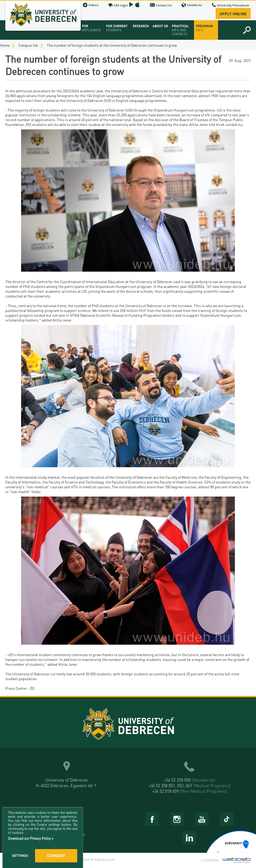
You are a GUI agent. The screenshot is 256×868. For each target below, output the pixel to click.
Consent (56, 856)
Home (5, 45)
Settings (20, 856)
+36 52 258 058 (189, 780)
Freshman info (204, 28)
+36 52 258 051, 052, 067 (189, 785)
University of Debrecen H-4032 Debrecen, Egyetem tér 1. (67, 783)
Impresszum (105, 859)
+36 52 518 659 (189, 791)
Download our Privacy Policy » (31, 838)
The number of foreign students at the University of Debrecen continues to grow (112, 45)
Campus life (28, 45)
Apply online (233, 14)
